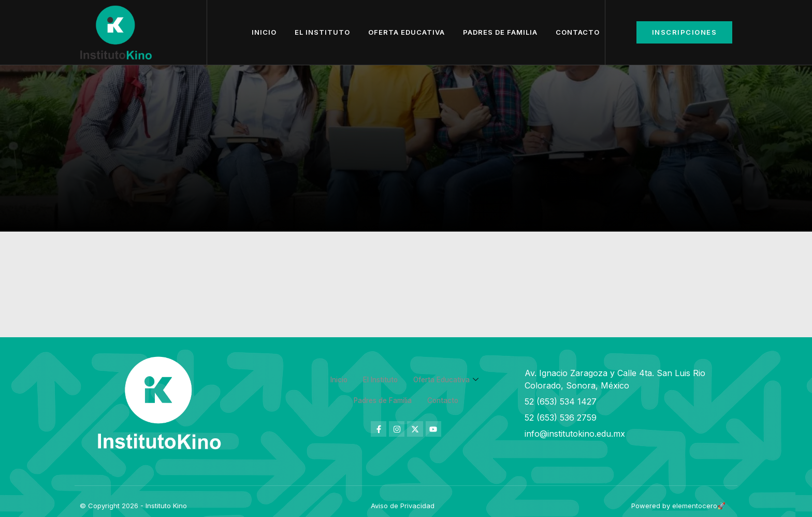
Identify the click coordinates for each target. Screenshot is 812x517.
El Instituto (322, 32)
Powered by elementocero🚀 (678, 506)
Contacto (578, 32)
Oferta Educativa (407, 32)
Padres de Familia (500, 32)
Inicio (264, 32)
